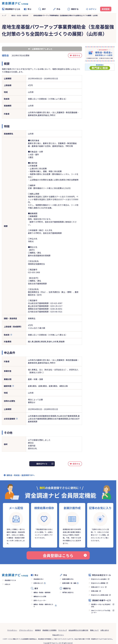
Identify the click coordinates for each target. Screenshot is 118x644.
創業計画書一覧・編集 (69, 583)
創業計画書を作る (68, 579)
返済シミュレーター (40, 600)
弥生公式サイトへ (58, 635)
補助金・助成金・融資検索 (20, 15)
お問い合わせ (105, 630)
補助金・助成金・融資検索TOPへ (21, 475)
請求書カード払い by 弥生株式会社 (101, 605)
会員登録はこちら (65, 555)
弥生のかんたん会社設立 (99, 579)
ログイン (93, 9)
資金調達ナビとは (11, 9)
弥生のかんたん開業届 (98, 583)
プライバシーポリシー (26, 630)
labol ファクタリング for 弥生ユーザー (101, 611)
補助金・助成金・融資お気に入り (43, 605)
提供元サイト (42, 464)
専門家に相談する (68, 592)
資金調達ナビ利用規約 (49, 630)
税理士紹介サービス (98, 587)
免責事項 (38, 630)
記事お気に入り (38, 583)
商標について (94, 630)
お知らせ (7, 584)
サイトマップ (63, 630)
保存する (76, 55)
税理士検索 (95, 591)
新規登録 (106, 9)
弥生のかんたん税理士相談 (100, 595)
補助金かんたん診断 (40, 596)
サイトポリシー (12, 630)
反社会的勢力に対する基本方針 (78, 630)
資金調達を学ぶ (38, 579)
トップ (4, 15)
